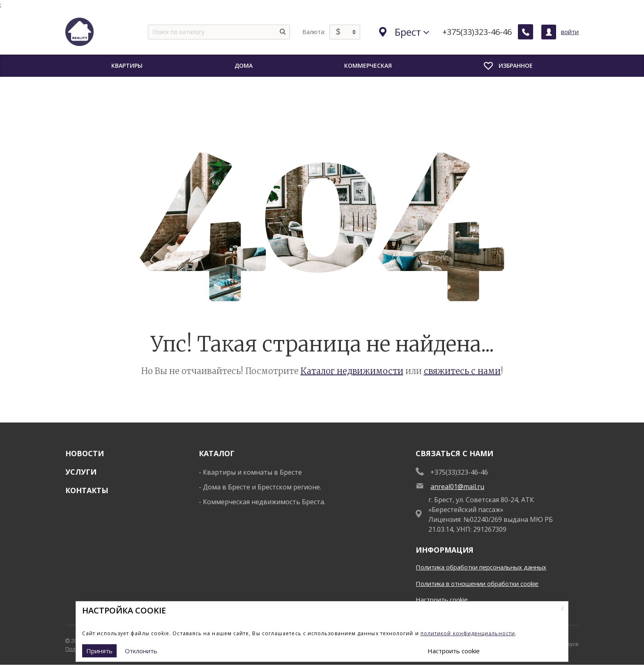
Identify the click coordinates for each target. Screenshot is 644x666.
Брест (405, 32)
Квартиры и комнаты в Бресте (252, 472)
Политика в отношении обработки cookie (477, 583)
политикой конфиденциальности (468, 633)
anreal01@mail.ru (457, 487)
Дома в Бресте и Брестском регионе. (262, 487)
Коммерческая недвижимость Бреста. (264, 502)
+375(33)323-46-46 (477, 32)
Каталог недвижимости (352, 371)
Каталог (217, 453)
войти (570, 32)
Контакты (87, 490)
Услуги (81, 472)
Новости (85, 453)
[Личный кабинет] (549, 32)
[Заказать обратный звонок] (526, 32)
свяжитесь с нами (462, 371)
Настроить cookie (442, 599)
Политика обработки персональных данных (481, 567)
